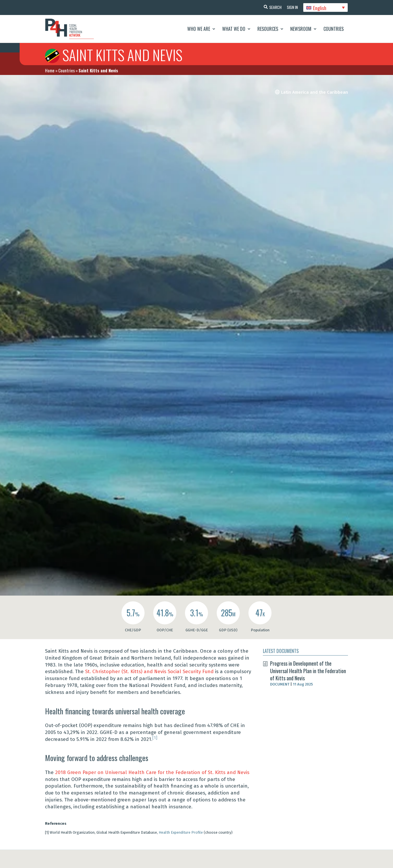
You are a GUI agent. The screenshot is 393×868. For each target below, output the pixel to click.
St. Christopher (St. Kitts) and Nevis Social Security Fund (149, 672)
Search (274, 7)
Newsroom (301, 29)
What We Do (234, 29)
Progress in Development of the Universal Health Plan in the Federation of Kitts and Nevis (308, 671)
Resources (268, 29)
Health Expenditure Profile (181, 832)
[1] (155, 738)
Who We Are (199, 29)
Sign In (292, 7)
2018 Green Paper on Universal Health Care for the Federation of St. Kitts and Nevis (152, 772)
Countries (334, 29)
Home (50, 70)
